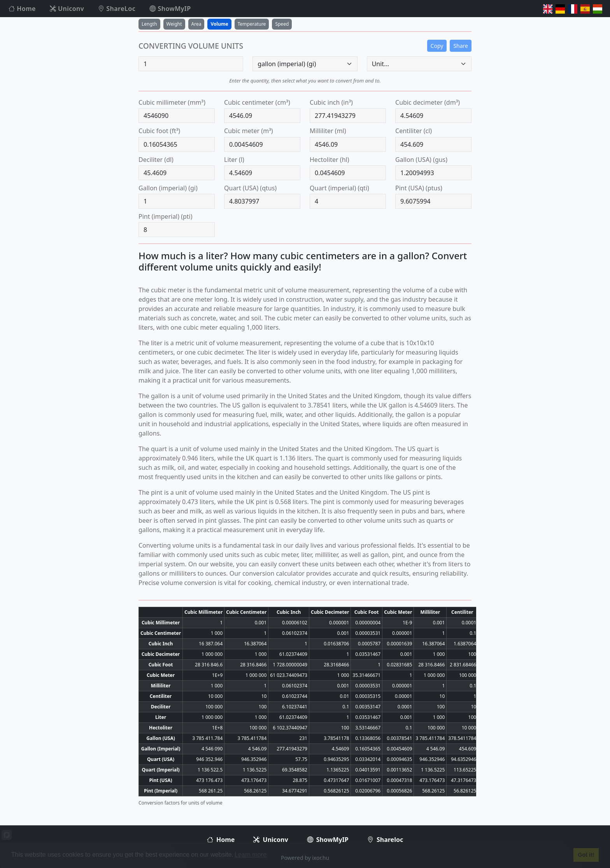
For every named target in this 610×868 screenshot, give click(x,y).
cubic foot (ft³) (159, 131)
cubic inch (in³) (331, 102)
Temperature (252, 24)
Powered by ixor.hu (305, 858)
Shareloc (385, 840)
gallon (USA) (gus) (421, 160)
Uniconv (67, 9)
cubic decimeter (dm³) (428, 102)
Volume (219, 24)
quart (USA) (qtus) (250, 188)
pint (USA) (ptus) (419, 188)
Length (149, 24)
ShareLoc (117, 9)
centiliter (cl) (414, 131)
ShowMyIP (170, 9)
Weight (174, 24)
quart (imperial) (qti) (339, 188)
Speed (282, 24)
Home (22, 9)
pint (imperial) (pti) (166, 216)
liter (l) (234, 160)
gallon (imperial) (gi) (168, 188)
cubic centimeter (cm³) (257, 102)
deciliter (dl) (156, 160)
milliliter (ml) (328, 131)
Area (196, 24)
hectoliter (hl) (329, 160)
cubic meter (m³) (249, 131)
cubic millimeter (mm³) (172, 102)
